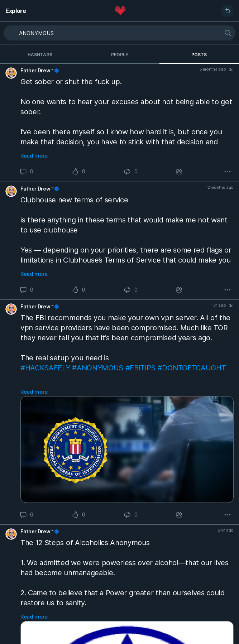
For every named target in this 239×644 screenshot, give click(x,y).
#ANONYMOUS (98, 368)
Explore (16, 11)
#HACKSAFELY (45, 368)
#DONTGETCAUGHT (192, 368)
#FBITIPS (140, 368)
